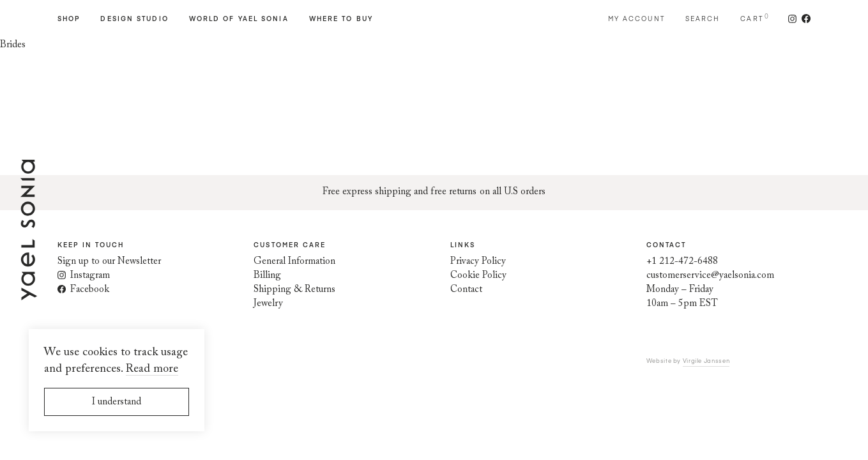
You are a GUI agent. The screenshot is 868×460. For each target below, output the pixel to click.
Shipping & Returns (294, 290)
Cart (751, 19)
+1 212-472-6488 (682, 262)
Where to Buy (341, 19)
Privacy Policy (478, 262)
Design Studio (134, 19)
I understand (117, 402)
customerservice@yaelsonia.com (710, 276)
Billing (267, 276)
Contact (466, 290)
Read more (152, 369)
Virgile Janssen (706, 360)
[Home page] (29, 293)
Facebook (83, 290)
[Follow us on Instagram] (792, 19)
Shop (69, 19)
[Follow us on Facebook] (803, 19)
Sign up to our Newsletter (109, 262)
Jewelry (268, 304)
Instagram (84, 276)
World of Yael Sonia (239, 19)
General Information (294, 262)
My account (636, 19)
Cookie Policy (478, 276)
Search (703, 19)
